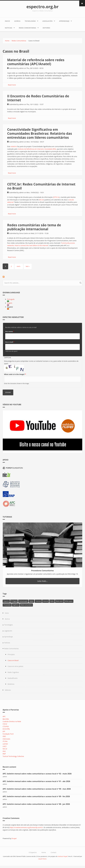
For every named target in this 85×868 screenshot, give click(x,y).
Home (7, 41)
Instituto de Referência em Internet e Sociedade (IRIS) (37, 149)
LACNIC (5, 744)
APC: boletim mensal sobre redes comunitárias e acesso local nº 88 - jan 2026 (36, 804)
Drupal (14, 838)
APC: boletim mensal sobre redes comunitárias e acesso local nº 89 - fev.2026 (36, 796)
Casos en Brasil (13, 660)
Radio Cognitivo (13, 672)
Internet (46, 601)
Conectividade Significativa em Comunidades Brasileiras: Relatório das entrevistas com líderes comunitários (40, 133)
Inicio (7, 21)
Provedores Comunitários (43, 571)
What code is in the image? (15, 374)
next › (19, 266)
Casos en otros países (15, 666)
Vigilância (16, 605)
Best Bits (6, 719)
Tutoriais (38, 601)
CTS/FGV (6, 726)
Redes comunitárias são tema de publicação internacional (34, 227)
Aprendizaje (64, 21)
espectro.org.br (42, 7)
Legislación (47, 21)
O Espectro (33, 852)
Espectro (6, 601)
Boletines (11, 684)
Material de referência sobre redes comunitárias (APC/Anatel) (36, 62)
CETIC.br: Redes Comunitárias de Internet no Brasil (41, 186)
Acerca (17, 21)
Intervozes (6, 739)
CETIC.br (56, 197)
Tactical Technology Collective (13, 756)
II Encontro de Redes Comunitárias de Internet (38, 98)
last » (28, 266)
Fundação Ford (8, 734)
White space (69, 601)
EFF (4, 731)
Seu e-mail (10, 342)
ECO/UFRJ (6, 729)
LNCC (5, 746)
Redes (31, 601)
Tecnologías (30, 21)
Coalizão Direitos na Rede (12, 721)
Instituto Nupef (63, 856)
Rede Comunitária (26, 605)
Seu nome (10, 331)
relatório (14, 146)
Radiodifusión (13, 678)
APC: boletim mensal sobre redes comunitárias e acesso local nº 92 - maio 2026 (37, 774)
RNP (4, 754)
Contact (53, 852)
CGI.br (5, 724)
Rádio (52, 601)
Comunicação (23, 601)
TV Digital (14, 601)
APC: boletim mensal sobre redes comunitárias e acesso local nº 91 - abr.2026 (36, 781)
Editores (46, 28)
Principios (11, 654)
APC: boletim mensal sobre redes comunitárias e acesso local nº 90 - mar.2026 (37, 789)
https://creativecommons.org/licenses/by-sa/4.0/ (26, 827)
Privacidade (7, 605)
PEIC (4, 751)
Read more (12, 85)
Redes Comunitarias (27, 28)
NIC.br (41, 200)
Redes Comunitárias (19, 41)
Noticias (9, 28)
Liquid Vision (42, 859)
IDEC (4, 736)
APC (4, 716)
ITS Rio (5, 741)
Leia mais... (43, 581)
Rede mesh (59, 601)
